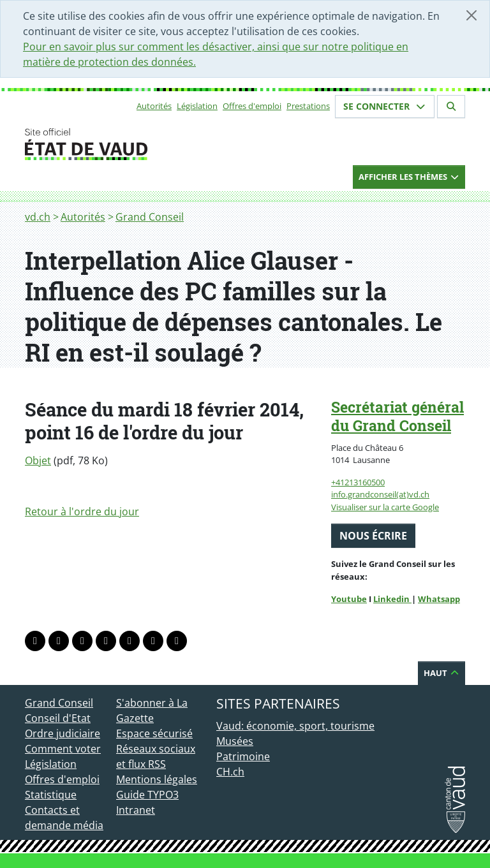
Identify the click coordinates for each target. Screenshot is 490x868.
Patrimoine (243, 756)
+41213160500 (358, 482)
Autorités (154, 106)
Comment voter (63, 749)
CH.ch (230, 772)
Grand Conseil (150, 217)
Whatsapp (439, 599)
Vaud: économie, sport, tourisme (295, 726)
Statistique (51, 795)
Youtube (349, 599)
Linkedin (392, 599)
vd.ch (38, 217)
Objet (38, 460)
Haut (442, 673)
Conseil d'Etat (58, 718)
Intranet (136, 810)
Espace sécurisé (154, 733)
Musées (235, 741)
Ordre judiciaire (63, 733)
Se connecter (385, 106)
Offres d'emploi (252, 106)
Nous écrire (373, 536)
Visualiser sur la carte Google (385, 507)
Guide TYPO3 (147, 795)
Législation (197, 106)
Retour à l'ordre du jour (82, 511)
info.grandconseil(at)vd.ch (380, 494)
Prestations (308, 106)
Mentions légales (157, 779)
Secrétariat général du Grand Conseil (397, 416)
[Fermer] (471, 15)
